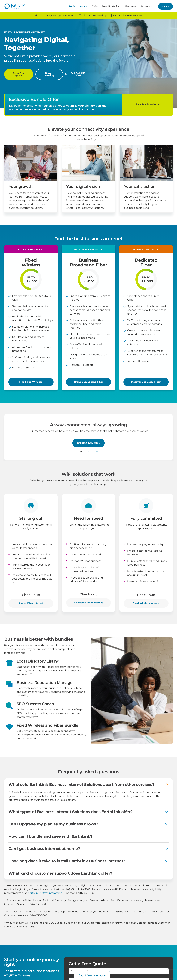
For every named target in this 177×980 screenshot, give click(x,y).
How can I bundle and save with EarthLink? (50, 840)
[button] (31, 253)
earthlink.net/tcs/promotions (46, 893)
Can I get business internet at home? (44, 852)
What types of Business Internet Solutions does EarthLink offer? (71, 816)
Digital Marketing (111, 6)
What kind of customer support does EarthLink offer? (60, 877)
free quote (94, 455)
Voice (95, 6)
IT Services (131, 6)
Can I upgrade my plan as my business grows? (53, 828)
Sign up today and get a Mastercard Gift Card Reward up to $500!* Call (89, 15)
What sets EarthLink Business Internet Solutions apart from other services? (81, 788)
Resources (147, 6)
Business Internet (79, 6)
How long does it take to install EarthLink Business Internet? (67, 865)
